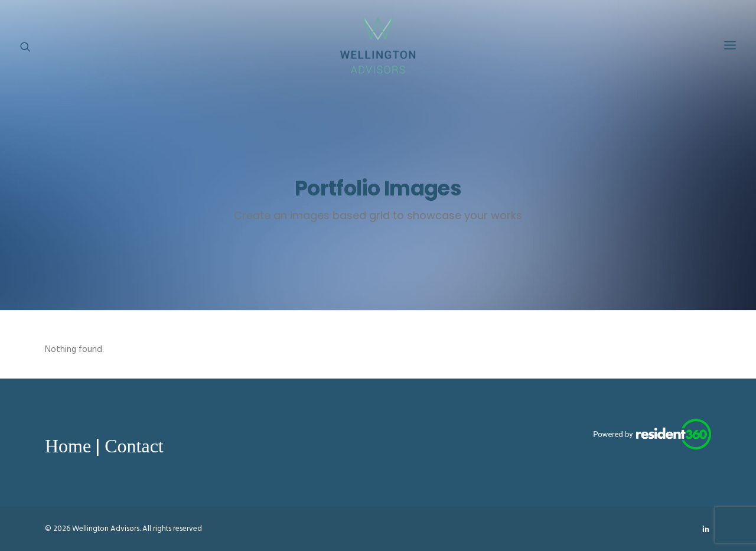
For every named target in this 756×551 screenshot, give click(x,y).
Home (68, 446)
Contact (134, 446)
